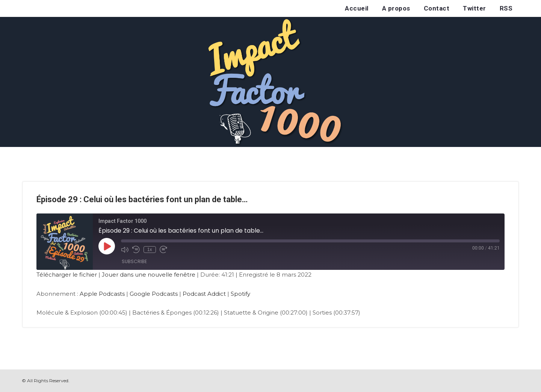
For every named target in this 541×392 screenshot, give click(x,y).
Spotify (240, 294)
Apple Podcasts (102, 294)
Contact (437, 8)
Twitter (475, 8)
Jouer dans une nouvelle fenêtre (149, 275)
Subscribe (134, 261)
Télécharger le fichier (67, 275)
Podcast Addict (204, 294)
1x (150, 250)
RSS (506, 8)
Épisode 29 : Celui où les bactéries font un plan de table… (142, 199)
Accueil (357, 8)
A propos (396, 8)
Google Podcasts (154, 294)
